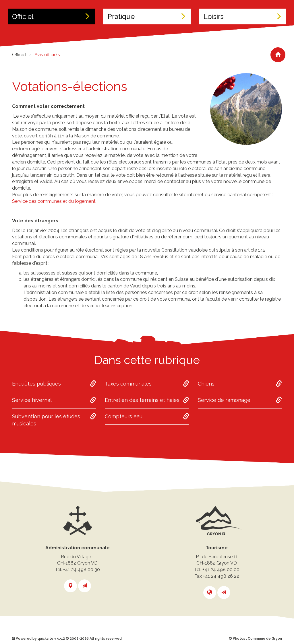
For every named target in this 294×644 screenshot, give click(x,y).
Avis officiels (47, 55)
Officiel (51, 16)
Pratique (147, 16)
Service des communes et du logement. (54, 201)
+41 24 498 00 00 (221, 570)
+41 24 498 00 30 (82, 570)
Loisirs (243, 16)
